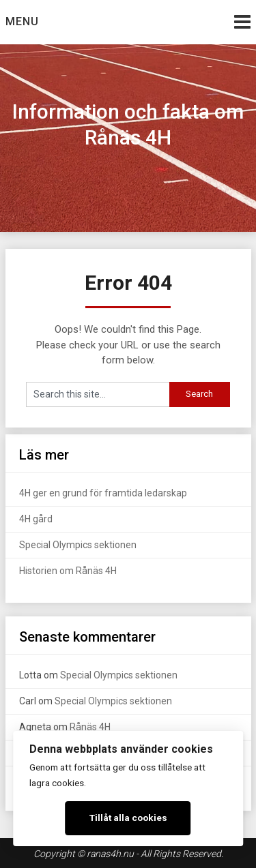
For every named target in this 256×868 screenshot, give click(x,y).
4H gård (36, 519)
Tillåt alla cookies (128, 818)
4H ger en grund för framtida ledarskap (103, 493)
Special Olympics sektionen (78, 545)
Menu (22, 21)
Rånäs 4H (90, 727)
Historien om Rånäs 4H (68, 571)
